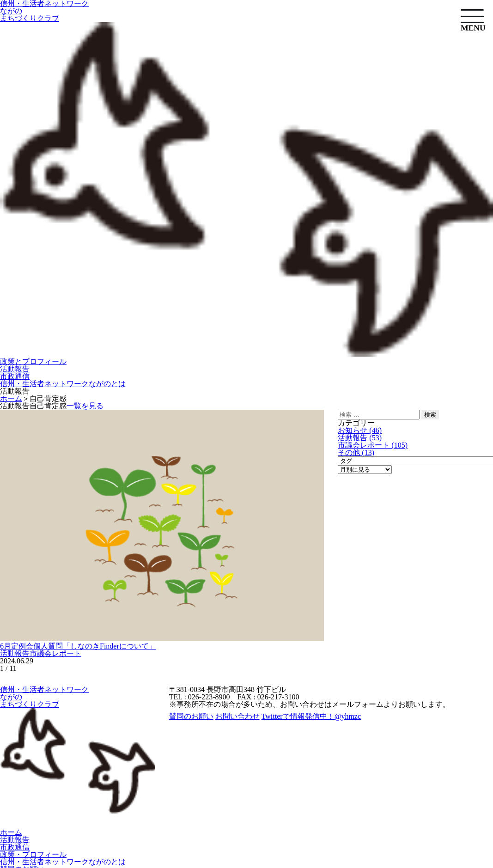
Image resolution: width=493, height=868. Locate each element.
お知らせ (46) (360, 430)
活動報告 (15, 369)
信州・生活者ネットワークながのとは (63, 384)
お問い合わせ (237, 716)
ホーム (11, 832)
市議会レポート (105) (373, 445)
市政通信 (15, 376)
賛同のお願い (191, 716)
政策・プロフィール (33, 854)
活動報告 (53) (360, 438)
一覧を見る (85, 406)
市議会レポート (55, 653)
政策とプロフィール (33, 361)
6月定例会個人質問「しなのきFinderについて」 (78, 646)
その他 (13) (356, 452)
